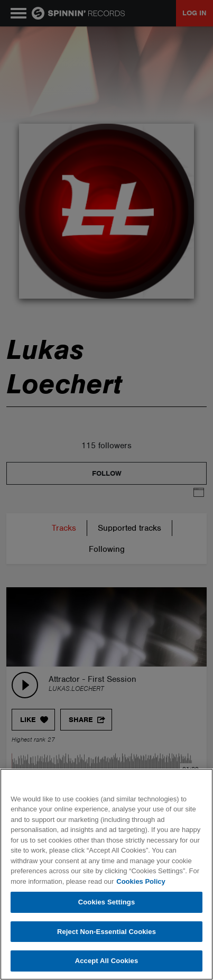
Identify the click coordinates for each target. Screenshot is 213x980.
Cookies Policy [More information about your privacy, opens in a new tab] (141, 881)
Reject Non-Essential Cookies (106, 932)
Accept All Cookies (107, 961)
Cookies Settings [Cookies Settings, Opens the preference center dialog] (107, 902)
